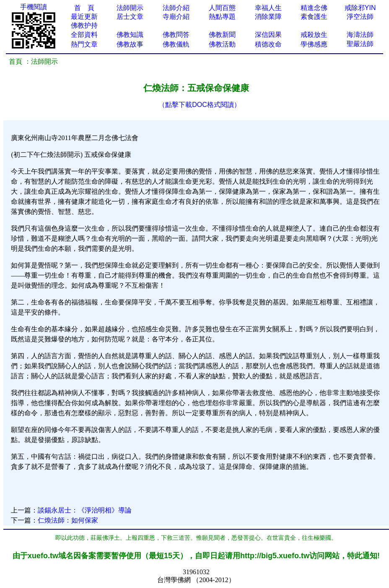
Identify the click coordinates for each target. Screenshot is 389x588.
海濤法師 (360, 35)
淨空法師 (360, 17)
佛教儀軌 (176, 44)
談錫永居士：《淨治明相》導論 (85, 510)
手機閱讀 (34, 7)
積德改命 (268, 44)
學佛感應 (314, 44)
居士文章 (130, 17)
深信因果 (268, 35)
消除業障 (268, 17)
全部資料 (84, 35)
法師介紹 (176, 8)
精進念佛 (314, 8)
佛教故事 (130, 44)
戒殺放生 (314, 35)
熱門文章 (84, 44)
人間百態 (222, 8)
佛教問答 (176, 35)
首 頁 (84, 8)
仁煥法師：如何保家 (68, 520)
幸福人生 (268, 8)
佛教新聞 (222, 35)
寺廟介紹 (176, 17)
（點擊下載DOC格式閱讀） (200, 105)
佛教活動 (222, 44)
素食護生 (314, 17)
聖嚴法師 (360, 44)
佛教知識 (130, 35)
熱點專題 (222, 17)
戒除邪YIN (360, 8)
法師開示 (130, 8)
